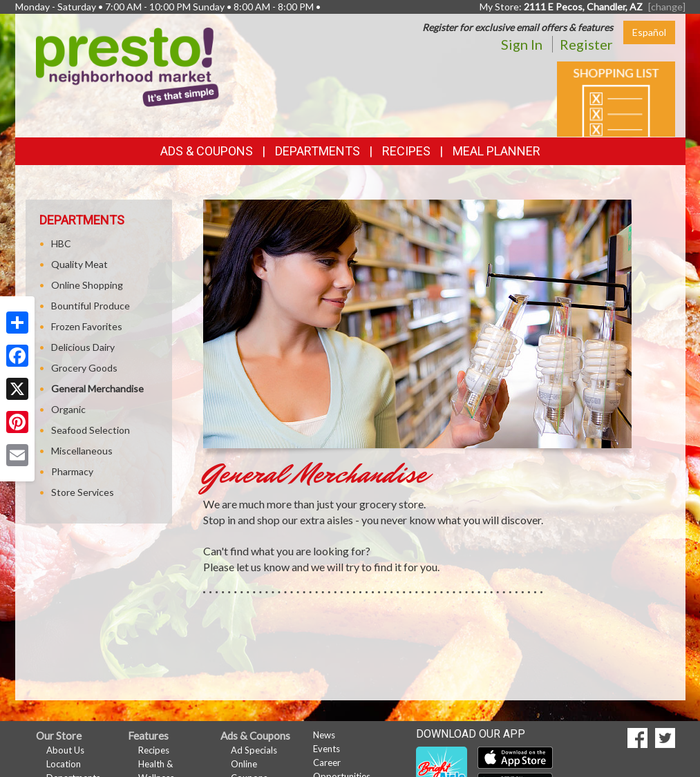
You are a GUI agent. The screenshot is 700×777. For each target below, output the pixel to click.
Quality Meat (79, 264)
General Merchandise (97, 388)
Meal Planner (496, 151)
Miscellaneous (82, 451)
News (324, 735)
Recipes (406, 151)
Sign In (522, 44)
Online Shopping (87, 285)
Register (586, 44)
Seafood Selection (91, 430)
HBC (61, 243)
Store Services (83, 492)
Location (64, 764)
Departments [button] (318, 151)
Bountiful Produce (91, 306)
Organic (68, 409)
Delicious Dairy (83, 347)
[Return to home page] (127, 66)
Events (327, 749)
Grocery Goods (84, 368)
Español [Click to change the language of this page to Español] (649, 32)
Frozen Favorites (87, 326)
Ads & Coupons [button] (207, 151)
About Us (65, 750)
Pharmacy (72, 471)
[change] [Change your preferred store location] (667, 7)
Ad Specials (254, 750)
